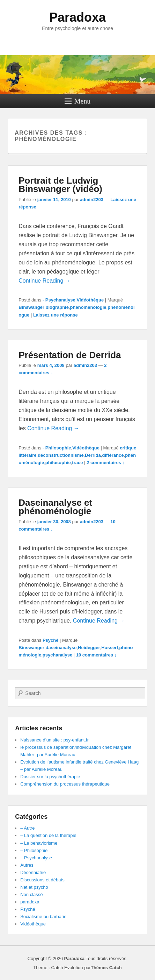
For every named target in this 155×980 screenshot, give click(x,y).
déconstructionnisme (61, 455)
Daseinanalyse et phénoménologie (55, 507)
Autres (27, 865)
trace (77, 463)
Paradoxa (77, 17)
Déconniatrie (33, 872)
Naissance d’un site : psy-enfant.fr (54, 740)
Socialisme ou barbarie (43, 917)
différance (113, 455)
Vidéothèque (90, 300)
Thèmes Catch (106, 968)
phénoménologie (88, 307)
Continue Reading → (45, 281)
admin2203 (92, 200)
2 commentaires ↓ (106, 463)
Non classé (31, 894)
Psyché (51, 640)
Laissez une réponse (56, 315)
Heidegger (89, 648)
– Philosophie (34, 850)
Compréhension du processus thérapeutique (65, 784)
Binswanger (31, 307)
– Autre (27, 828)
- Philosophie (57, 448)
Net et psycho (34, 887)
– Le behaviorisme (39, 843)
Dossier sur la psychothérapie (50, 777)
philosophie (58, 463)
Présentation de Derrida (70, 355)
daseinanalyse (61, 648)
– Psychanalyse (36, 858)
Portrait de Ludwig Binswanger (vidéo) (60, 185)
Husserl (110, 648)
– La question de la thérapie (48, 835)
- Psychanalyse (59, 300)
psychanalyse (57, 655)
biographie (57, 307)
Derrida (93, 455)
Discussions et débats (42, 880)
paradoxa (30, 902)
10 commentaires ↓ (96, 655)
